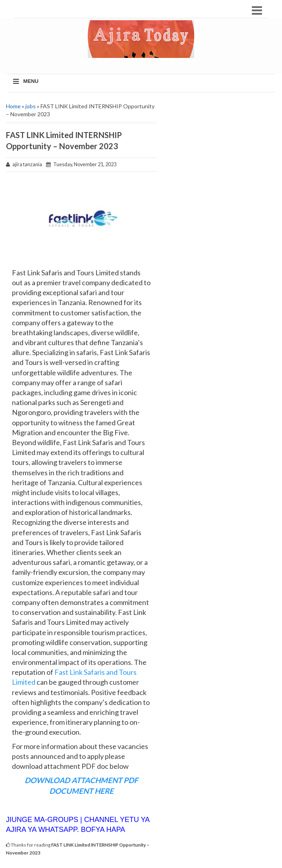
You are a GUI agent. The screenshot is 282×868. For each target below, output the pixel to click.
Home (13, 106)
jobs (31, 106)
